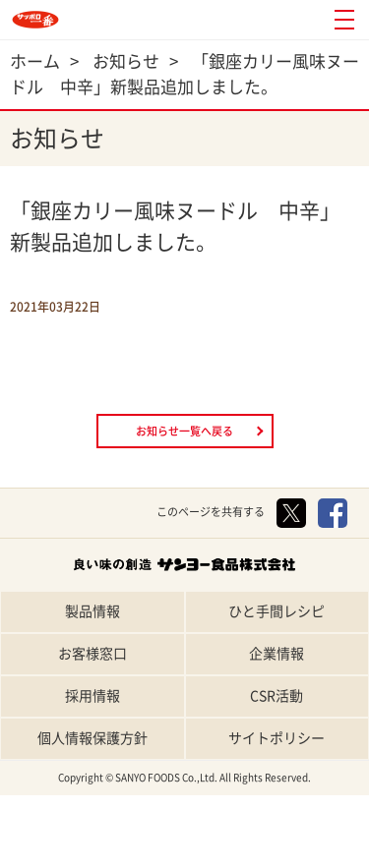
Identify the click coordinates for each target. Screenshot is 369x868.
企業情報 (277, 654)
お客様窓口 (92, 654)
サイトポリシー (277, 738)
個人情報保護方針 (92, 738)
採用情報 (92, 696)
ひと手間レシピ (277, 611)
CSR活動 (277, 696)
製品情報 (92, 611)
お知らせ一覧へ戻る (184, 431)
